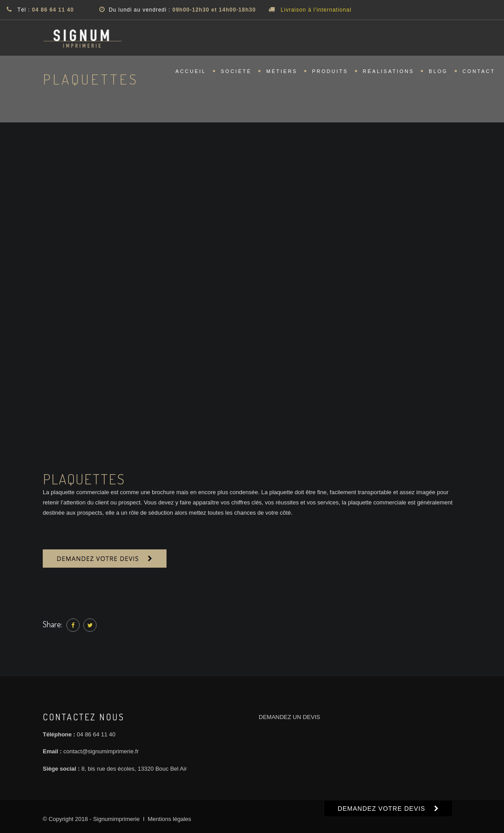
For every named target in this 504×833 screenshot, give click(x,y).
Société (236, 74)
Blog (438, 74)
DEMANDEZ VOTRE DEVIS (381, 809)
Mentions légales (170, 819)
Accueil (191, 74)
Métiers (282, 74)
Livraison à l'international (316, 10)
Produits (330, 74)
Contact (479, 74)
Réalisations (388, 74)
